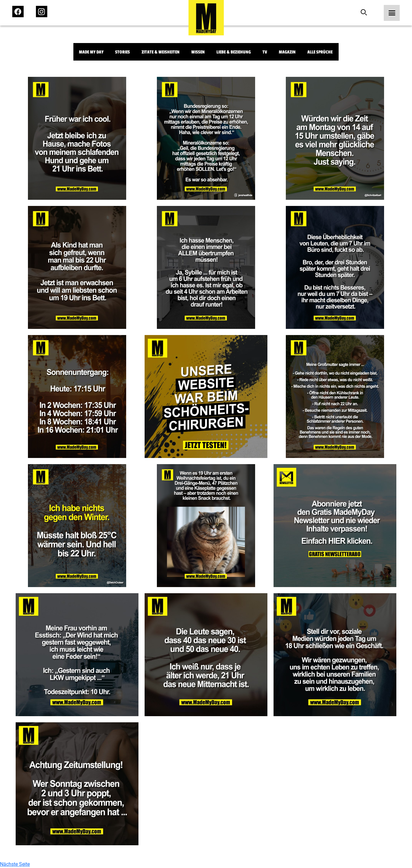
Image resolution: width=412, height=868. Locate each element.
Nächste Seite (15, 864)
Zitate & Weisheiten (161, 52)
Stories (122, 52)
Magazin (287, 52)
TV (265, 52)
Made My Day (91, 52)
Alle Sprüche (320, 52)
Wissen (198, 52)
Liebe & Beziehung (234, 52)
